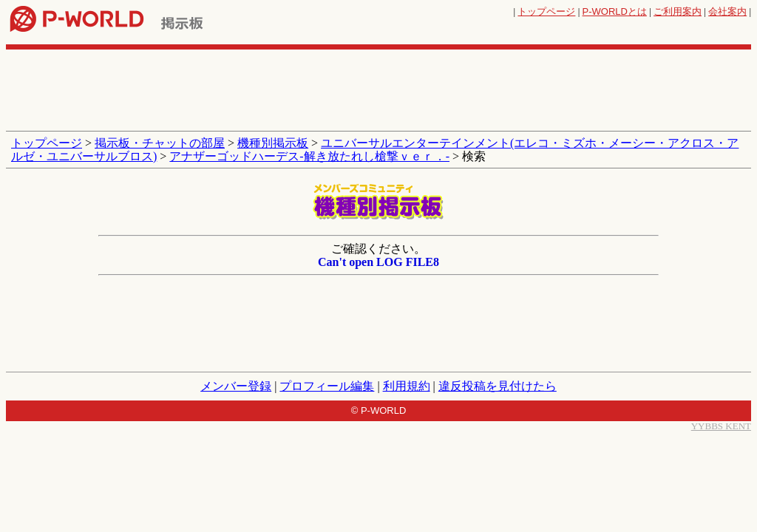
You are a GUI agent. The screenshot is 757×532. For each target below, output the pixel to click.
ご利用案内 (678, 11)
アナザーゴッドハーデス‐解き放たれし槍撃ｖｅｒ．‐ (309, 156)
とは (615, 11)
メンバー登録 (236, 386)
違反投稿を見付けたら (498, 386)
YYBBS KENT (721, 426)
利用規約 (407, 386)
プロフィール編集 (327, 386)
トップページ (546, 11)
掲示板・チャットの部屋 (160, 143)
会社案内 (727, 11)
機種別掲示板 (273, 143)
